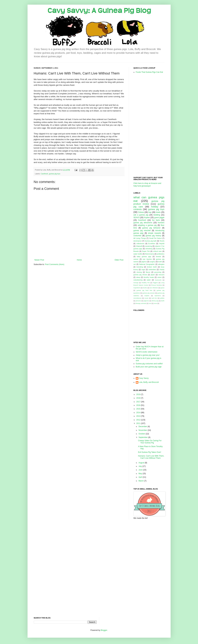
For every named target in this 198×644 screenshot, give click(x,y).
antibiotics (161, 254)
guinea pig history (153, 236)
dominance (138, 241)
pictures (138, 301)
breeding (140, 267)
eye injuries (147, 259)
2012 (139, 420)
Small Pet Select (155, 238)
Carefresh (44, 174)
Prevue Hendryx (157, 285)
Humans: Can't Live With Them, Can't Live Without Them (151, 457)
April (141, 477)
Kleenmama (150, 254)
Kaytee (147, 218)
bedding (157, 215)
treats (158, 212)
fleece (148, 272)
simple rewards (154, 233)
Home (79, 260)
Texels (162, 241)
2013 (139, 416)
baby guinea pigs (144, 257)
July (140, 466)
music (146, 298)
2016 (139, 405)
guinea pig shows (140, 275)
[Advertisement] (146, 125)
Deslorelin (158, 280)
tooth (160, 262)
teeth (163, 301)
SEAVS (137, 218)
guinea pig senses (149, 293)
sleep (138, 277)
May (140, 474)
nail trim (154, 298)
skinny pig (155, 301)
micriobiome (138, 298)
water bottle (138, 254)
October (142, 434)
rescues (161, 275)
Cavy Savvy (144, 378)
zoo (150, 303)
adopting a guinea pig (147, 225)
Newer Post (39, 260)
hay (150, 212)
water (149, 280)
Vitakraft (139, 246)
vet (135, 264)
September (143, 437)
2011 (139, 423)
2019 (139, 394)
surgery (152, 262)
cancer (136, 259)
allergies (161, 264)
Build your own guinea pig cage (149, 367)
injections (158, 296)
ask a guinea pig (141, 215)
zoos (155, 303)
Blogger (104, 630)
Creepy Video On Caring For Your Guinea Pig (150, 442)
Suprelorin (137, 288)
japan (153, 275)
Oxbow (141, 212)
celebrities (152, 270)
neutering (148, 246)
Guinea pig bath (151, 241)
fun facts (156, 220)
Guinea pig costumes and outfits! (149, 364)
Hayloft (162, 244)
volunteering (138, 280)
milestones (140, 244)
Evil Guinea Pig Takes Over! (150, 452)
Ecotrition (152, 244)
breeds (158, 257)
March (141, 481)
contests (138, 209)
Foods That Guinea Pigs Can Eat (149, 72)
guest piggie (159, 218)
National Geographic (147, 264)
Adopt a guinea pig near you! (148, 355)
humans (161, 223)
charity (162, 270)
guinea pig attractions (143, 223)
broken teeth (152, 267)
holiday (155, 207)
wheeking (149, 249)
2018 (139, 398)
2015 (139, 409)
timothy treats (149, 277)
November (143, 430)
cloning (139, 272)
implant (147, 296)
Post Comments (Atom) (55, 264)
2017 (139, 402)
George (136, 283)
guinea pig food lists (144, 290)
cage (143, 270)
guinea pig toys (55, 174)
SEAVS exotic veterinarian (147, 352)
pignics (144, 262)
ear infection (154, 288)
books (145, 288)
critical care (157, 251)
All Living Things (140, 238)
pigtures (146, 301)
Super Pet (146, 251)
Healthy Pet (146, 283)
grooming (158, 272)
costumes (137, 236)
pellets (162, 298)
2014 (139, 413)
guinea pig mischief (142, 231)
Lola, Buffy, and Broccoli (149, 382)
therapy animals (141, 303)
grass (162, 288)
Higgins (155, 283)
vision (159, 277)
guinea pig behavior (151, 228)
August (142, 463)
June (141, 470)
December (143, 426)
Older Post (119, 260)
